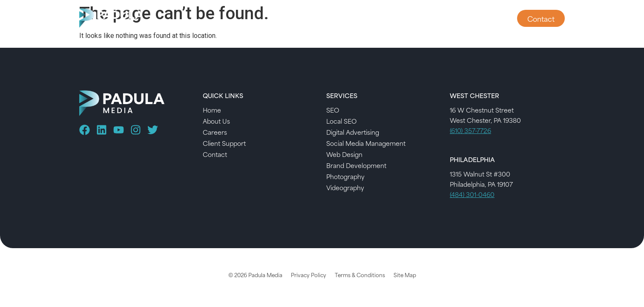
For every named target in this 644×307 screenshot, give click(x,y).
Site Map (405, 275)
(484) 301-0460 (472, 194)
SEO (333, 110)
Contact (215, 154)
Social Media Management (366, 143)
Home (212, 110)
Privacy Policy (309, 275)
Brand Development (356, 165)
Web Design (344, 154)
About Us (427, 18)
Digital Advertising (353, 132)
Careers (215, 132)
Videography (345, 187)
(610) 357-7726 (470, 130)
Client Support (480, 18)
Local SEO (341, 121)
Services (378, 18)
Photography (345, 176)
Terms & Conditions (360, 275)
